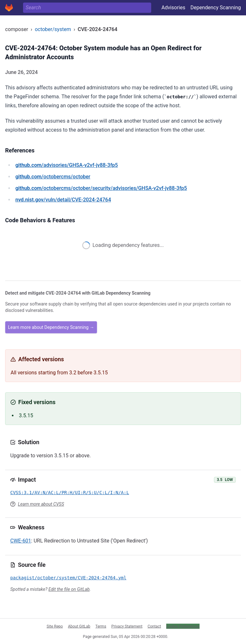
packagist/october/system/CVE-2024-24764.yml (68, 578)
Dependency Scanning (216, 8)
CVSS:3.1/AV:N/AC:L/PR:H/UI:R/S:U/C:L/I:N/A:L (70, 493)
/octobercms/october (53, 177)
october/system (53, 29)
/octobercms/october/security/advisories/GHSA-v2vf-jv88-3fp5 (101, 188)
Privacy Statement (127, 626)
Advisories (173, 8)
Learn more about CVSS (41, 504)
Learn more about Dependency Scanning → (51, 327)
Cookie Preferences (183, 626)
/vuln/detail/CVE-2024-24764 (63, 200)
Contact (154, 626)
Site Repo (55, 626)
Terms (101, 626)
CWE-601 (21, 541)
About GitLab (79, 626)
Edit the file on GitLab (69, 589)
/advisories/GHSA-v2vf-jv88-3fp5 (67, 165)
